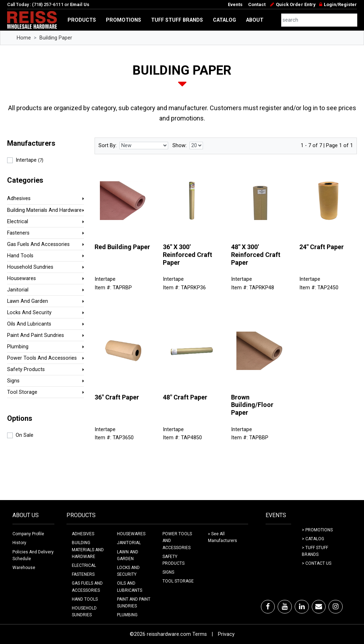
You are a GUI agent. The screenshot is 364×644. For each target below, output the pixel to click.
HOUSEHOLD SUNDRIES (84, 611)
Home (24, 38)
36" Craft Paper (117, 397)
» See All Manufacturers (223, 537)
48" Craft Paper (185, 397)
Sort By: (108, 146)
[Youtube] (285, 607)
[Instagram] (336, 607)
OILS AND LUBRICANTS (130, 587)
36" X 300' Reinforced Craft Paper (188, 254)
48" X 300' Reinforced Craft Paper (256, 254)
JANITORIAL (129, 543)
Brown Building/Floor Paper (252, 405)
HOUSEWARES (131, 534)
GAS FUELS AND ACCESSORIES (87, 587)
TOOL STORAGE (178, 581)
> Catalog (313, 539)
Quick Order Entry (296, 4)
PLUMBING (127, 615)
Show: (180, 146)
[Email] (319, 607)
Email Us (80, 4)
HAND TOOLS (85, 599)
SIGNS (168, 572)
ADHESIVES (83, 534)
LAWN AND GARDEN (128, 555)
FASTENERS (83, 574)
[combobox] (319, 20)
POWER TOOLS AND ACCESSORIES (177, 541)
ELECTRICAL (84, 565)
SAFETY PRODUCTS (173, 560)
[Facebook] (268, 607)
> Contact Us (317, 563)
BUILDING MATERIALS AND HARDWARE (88, 549)
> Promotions (317, 530)
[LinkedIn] (302, 607)
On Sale (25, 435)
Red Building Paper (122, 247)
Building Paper (56, 38)
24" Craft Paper (322, 247)
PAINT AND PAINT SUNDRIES (134, 603)
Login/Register (340, 4)
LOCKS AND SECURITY (128, 571)
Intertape (30, 160)
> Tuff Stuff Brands (315, 551)
